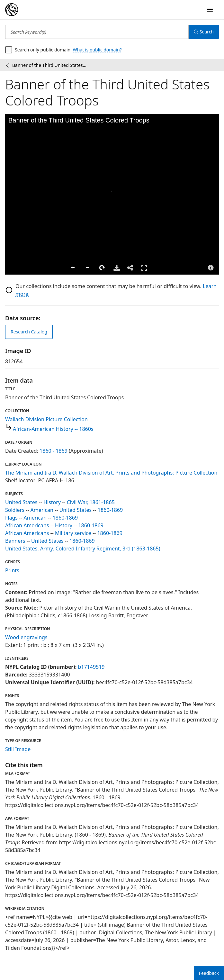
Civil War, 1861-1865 (91, 502)
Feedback (209, 973)
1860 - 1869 (54, 451)
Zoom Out (88, 268)
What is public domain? (97, 50)
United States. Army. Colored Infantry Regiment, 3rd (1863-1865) (83, 549)
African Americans (27, 525)
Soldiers (15, 510)
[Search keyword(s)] (97, 32)
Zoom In (73, 268)
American (42, 510)
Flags (11, 518)
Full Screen (144, 268)
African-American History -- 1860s (53, 429)
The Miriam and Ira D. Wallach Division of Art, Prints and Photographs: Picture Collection (111, 473)
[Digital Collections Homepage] (12, 10)
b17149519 (91, 667)
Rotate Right (102, 268)
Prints (12, 570)
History (52, 502)
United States (21, 502)
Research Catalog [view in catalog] (29, 332)
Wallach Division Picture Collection (46, 419)
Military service (73, 533)
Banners (15, 541)
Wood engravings (26, 637)
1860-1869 (110, 510)
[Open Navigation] (210, 10)
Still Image (18, 749)
